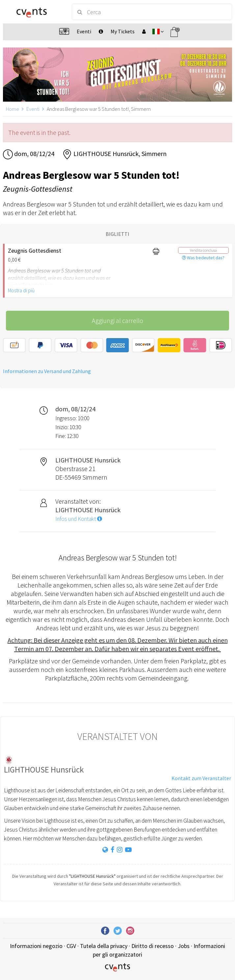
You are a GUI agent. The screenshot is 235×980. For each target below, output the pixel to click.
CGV (71, 946)
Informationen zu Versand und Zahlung (47, 371)
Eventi (33, 109)
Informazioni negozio (36, 946)
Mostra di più (21, 290)
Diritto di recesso (153, 946)
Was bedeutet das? (203, 258)
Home (13, 109)
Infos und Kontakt (79, 519)
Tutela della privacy (104, 946)
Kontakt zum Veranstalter (201, 778)
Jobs (184, 946)
